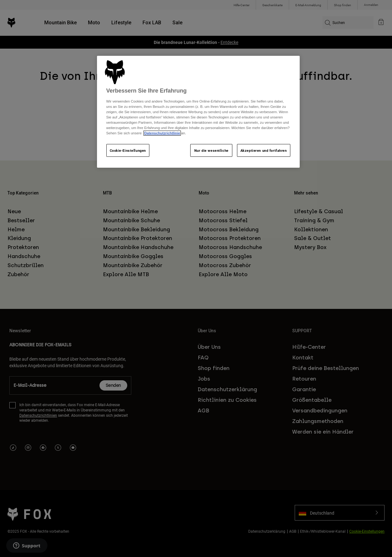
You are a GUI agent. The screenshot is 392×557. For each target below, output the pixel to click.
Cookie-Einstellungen (128, 150)
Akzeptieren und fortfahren (264, 150)
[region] (198, 112)
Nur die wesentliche (211, 150)
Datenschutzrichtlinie (162, 133)
